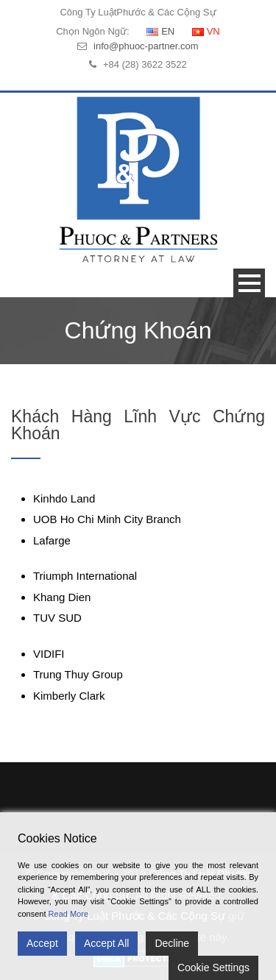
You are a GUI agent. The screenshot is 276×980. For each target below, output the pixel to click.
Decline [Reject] (172, 943)
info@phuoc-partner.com (146, 46)
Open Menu (249, 283)
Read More (68, 914)
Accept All (106, 943)
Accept (42, 943)
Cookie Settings (213, 967)
